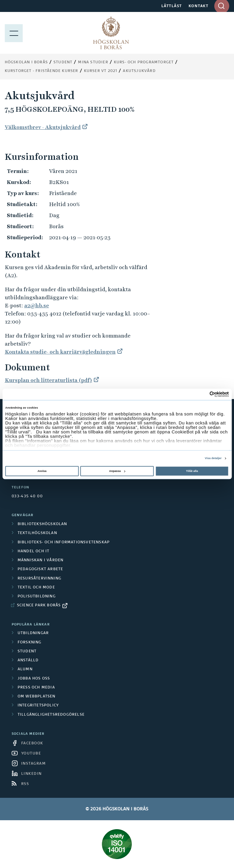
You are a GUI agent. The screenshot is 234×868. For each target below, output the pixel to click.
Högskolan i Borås (26, 62)
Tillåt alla (192, 471)
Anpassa (117, 471)
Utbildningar (33, 633)
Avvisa (42, 471)
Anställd (28, 660)
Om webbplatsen (37, 697)
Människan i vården (41, 560)
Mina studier (93, 62)
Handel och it (34, 551)
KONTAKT (199, 6)
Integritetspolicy (38, 706)
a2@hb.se (37, 305)
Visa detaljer (213, 458)
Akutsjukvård (139, 71)
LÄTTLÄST (172, 6)
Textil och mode (36, 588)
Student (63, 62)
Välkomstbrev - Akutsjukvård (43, 127)
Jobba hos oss (34, 679)
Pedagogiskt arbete (40, 569)
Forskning (30, 642)
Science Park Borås (39, 605)
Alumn (25, 669)
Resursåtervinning (39, 579)
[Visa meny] (14, 33)
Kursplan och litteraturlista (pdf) (48, 380)
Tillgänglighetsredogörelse (51, 715)
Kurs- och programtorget (144, 62)
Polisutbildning (37, 596)
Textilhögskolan (37, 533)
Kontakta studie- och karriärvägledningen (60, 352)
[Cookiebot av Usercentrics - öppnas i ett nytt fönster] (203, 394)
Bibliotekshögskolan (42, 524)
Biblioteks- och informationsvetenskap (64, 542)
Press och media (36, 688)
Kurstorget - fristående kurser (42, 71)
